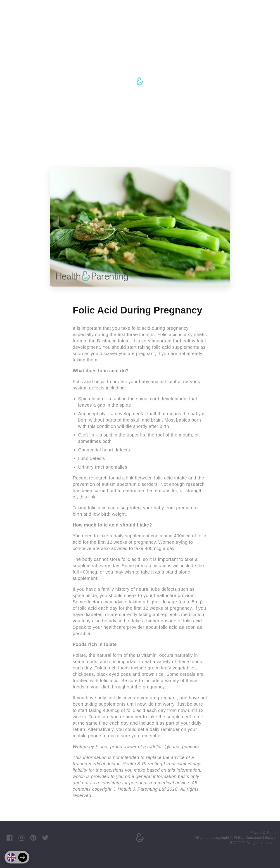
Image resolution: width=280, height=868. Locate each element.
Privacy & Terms (263, 833)
